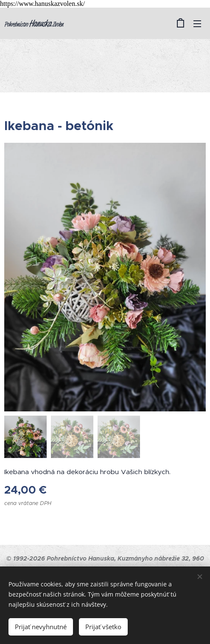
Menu (197, 24)
